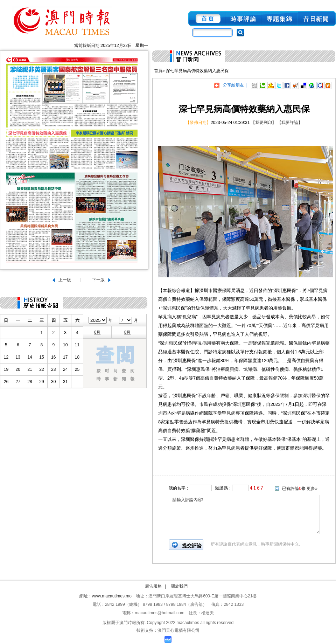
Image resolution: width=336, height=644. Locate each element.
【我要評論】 (290, 123)
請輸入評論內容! (244, 514)
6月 (97, 332)
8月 (128, 332)
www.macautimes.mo (112, 596)
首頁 (158, 71)
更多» (312, 489)
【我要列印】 (264, 123)
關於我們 (179, 586)
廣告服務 (153, 586)
